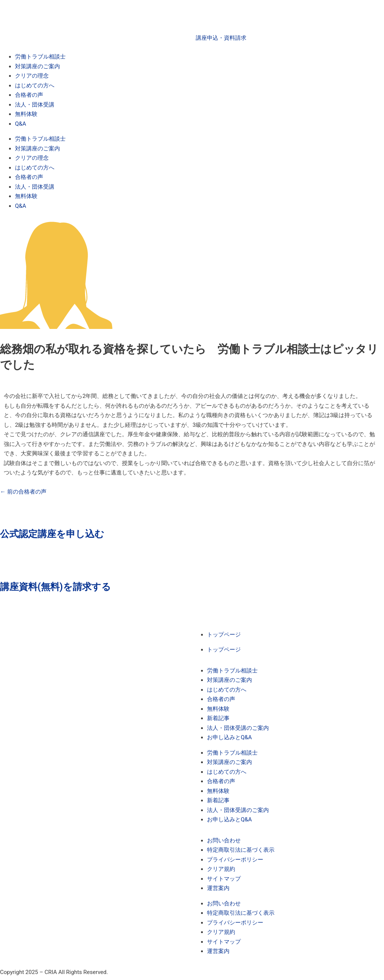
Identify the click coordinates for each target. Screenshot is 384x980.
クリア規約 (221, 869)
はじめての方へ (35, 86)
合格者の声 (29, 95)
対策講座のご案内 (37, 66)
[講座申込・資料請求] (205, 21)
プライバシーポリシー (235, 860)
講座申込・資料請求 (221, 38)
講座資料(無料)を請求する (55, 587)
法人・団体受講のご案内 (238, 728)
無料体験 (26, 114)
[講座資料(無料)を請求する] (9, 559)
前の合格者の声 (23, 492)
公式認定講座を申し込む (52, 534)
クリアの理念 (32, 76)
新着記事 (218, 718)
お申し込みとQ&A (229, 737)
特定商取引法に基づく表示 (241, 850)
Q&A (20, 124)
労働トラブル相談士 (40, 57)
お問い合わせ (224, 840)
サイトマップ (224, 879)
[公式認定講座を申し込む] (9, 506)
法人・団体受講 (35, 105)
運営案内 (218, 888)
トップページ (224, 635)
